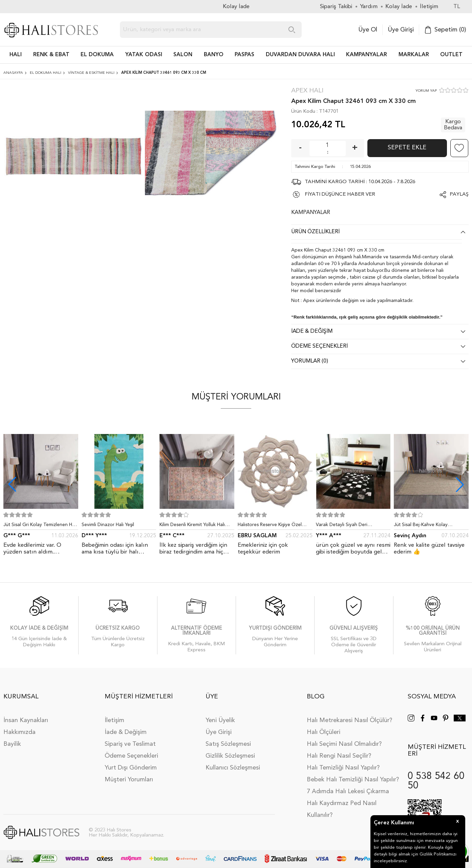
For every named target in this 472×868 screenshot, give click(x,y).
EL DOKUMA (97, 55)
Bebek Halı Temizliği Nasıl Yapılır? (353, 780)
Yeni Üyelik (220, 720)
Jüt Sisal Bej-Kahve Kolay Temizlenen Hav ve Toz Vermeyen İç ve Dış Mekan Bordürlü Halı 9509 (430, 526)
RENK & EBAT (51, 55)
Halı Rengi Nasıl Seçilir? (339, 756)
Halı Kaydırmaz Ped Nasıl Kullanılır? (342, 809)
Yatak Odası (144, 55)
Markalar (414, 55)
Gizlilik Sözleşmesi (230, 756)
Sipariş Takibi (336, 7)
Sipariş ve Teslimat (130, 744)
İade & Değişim (126, 732)
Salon (183, 55)
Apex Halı (307, 91)
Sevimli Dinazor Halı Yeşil (108, 525)
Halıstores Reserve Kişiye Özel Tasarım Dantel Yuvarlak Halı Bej (272, 526)
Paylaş (459, 194)
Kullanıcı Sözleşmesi (233, 768)
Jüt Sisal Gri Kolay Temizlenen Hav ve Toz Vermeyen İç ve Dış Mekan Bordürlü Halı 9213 (40, 526)
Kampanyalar (367, 55)
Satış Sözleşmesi (228, 744)
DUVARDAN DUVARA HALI (300, 55)
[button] (460, 484)
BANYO (214, 55)
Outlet (451, 55)
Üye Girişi (401, 30)
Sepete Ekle (407, 148)
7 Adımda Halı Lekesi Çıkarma (348, 791)
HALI (16, 55)
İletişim (114, 720)
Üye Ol (368, 30)
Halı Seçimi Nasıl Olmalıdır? (344, 744)
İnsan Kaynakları (26, 720)
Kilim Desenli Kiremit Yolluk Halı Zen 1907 (192, 526)
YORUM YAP (426, 91)
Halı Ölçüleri (324, 732)
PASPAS (244, 55)
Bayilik (12, 744)
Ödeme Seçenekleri (131, 756)
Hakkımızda (19, 732)
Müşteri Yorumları (129, 780)
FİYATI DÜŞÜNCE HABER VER (340, 194)
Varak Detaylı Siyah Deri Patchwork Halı (342, 526)
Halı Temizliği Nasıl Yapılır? (343, 768)
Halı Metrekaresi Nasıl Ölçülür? (349, 720)
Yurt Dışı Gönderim (131, 768)
